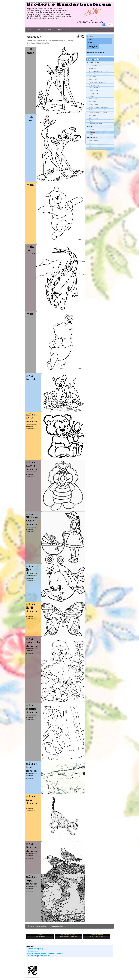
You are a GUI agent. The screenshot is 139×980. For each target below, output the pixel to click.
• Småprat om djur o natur (97, 113)
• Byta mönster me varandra (98, 74)
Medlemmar (48, 30)
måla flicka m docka (32, 517)
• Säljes (90, 146)
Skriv (39, 30)
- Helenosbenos (32, 951)
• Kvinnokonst (93, 93)
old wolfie (32, 422)
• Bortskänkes (93, 140)
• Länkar (91, 96)
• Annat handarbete (95, 66)
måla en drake (31, 250)
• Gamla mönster (94, 88)
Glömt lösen (100, 53)
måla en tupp (32, 878)
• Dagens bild (93, 80)
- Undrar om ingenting (35, 949)
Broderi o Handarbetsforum (69, 5)
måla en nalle (32, 416)
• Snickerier (92, 115)
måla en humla (32, 464)
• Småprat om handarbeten (98, 107)
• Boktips (91, 130)
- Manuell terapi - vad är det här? (39, 956)
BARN (90, 127)
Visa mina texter (31, 424)
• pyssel (91, 135)
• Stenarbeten (93, 118)
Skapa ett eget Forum (57, 926)
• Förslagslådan (93, 85)
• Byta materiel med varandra (99, 71)
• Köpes (91, 143)
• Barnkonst (92, 68)
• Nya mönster (93, 102)
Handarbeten (93, 63)
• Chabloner (92, 77)
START (68, 30)
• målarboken (93, 132)
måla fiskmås (32, 846)
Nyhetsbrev (59, 30)
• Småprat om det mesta (97, 110)
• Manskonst (92, 99)
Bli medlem (91, 53)
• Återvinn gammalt (95, 124)
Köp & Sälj (92, 138)
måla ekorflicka (33, 641)
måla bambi (31, 51)
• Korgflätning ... (94, 91)
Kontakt (31, 30)
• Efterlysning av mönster (97, 82)
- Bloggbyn (30, 946)
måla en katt (32, 798)
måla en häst (32, 765)
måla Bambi (30, 378)
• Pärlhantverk (93, 104)
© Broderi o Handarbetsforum (38, 926)
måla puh (30, 186)
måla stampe (31, 707)
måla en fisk (32, 568)
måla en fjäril (32, 606)
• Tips (90, 121)
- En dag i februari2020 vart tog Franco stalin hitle (45, 953)
